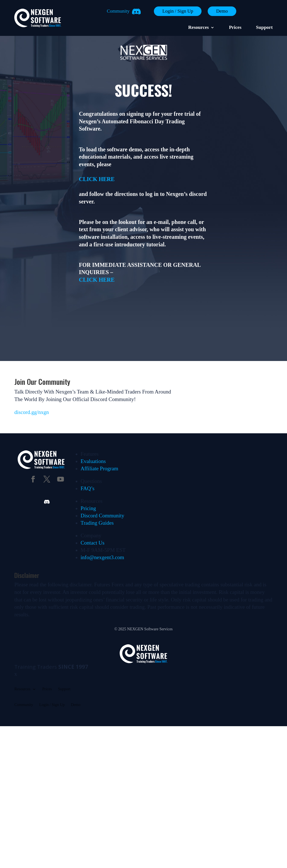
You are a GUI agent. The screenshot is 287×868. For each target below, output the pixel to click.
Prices (235, 28)
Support (264, 28)
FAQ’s (88, 488)
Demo (222, 11)
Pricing (88, 508)
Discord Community (103, 516)
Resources (199, 28)
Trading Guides (97, 523)
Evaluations (93, 461)
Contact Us (93, 543)
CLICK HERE (97, 179)
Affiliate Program (99, 468)
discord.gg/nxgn (32, 412)
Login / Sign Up (178, 11)
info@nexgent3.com (102, 557)
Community (118, 11)
